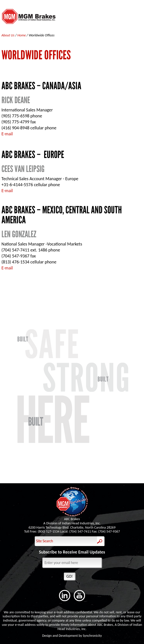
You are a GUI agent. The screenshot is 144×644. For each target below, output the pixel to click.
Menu (138, 17)
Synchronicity (92, 636)
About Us (8, 35)
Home (22, 35)
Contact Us (72, 298)
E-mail (7, 134)
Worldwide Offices (42, 35)
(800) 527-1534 (49, 531)
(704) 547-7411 (80, 531)
